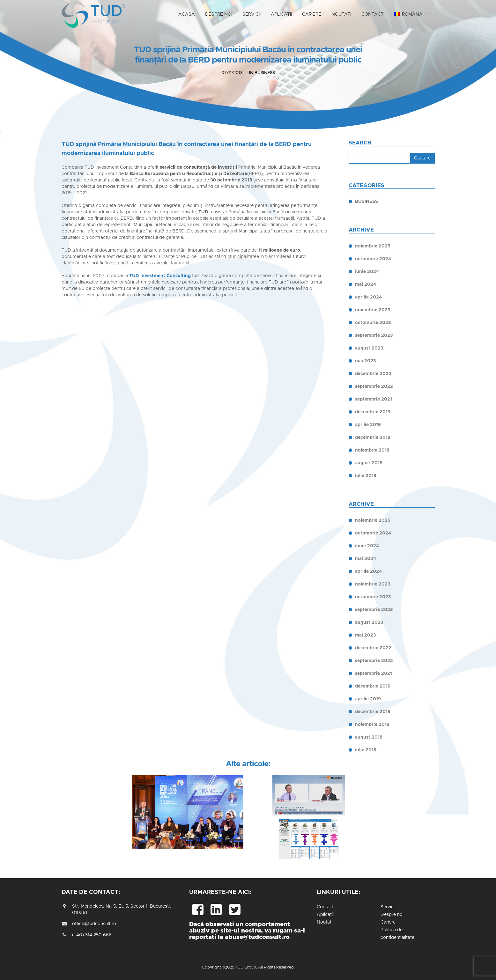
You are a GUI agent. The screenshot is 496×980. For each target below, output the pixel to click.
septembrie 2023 (374, 335)
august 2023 (369, 348)
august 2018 (369, 463)
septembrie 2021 (374, 399)
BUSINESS (366, 202)
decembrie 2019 (373, 412)
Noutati (325, 922)
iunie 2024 (367, 272)
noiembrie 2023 (373, 310)
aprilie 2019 (368, 425)
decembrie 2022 (373, 374)
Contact (325, 907)
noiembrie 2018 (372, 450)
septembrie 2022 (374, 387)
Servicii (388, 907)
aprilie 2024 (368, 297)
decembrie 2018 (373, 438)
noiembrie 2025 (373, 246)
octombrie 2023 (373, 323)
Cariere (388, 922)
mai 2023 (365, 361)
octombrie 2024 (373, 259)
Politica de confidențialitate (397, 934)
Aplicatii (325, 915)
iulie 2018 (366, 476)
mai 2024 (366, 284)
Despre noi (392, 915)
